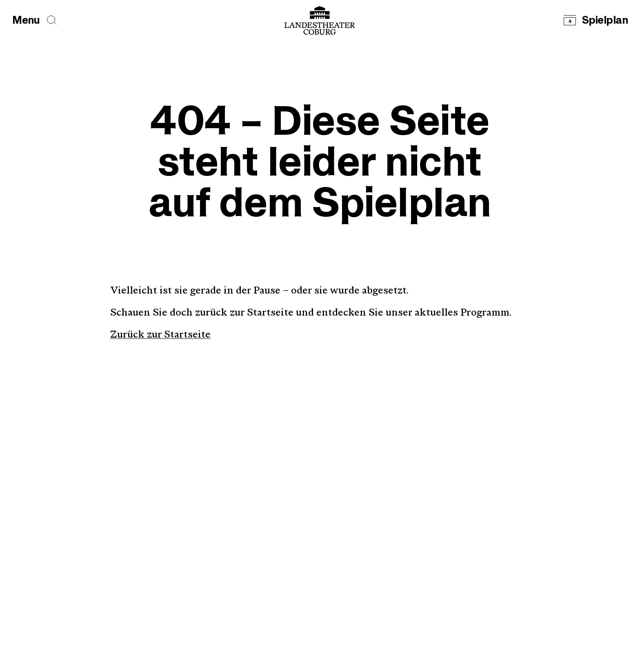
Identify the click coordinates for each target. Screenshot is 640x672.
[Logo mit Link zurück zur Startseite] (320, 20)
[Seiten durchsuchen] (52, 20)
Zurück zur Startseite (160, 335)
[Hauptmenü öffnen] (26, 21)
